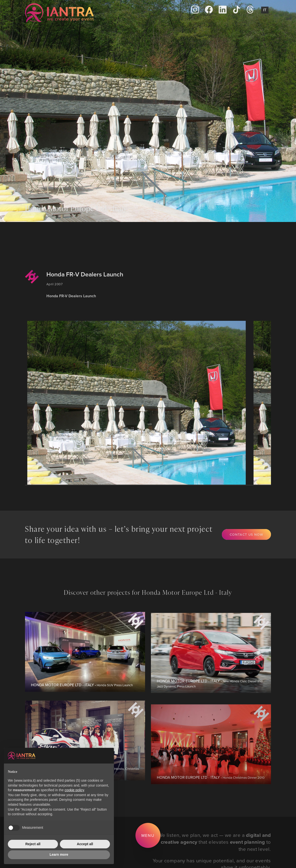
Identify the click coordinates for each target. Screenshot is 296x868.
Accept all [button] (85, 844)
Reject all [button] (33, 844)
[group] (138, 403)
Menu (148, 835)
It (265, 10)
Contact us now (246, 534)
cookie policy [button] (74, 790)
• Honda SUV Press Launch (82, 700)
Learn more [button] (59, 855)
